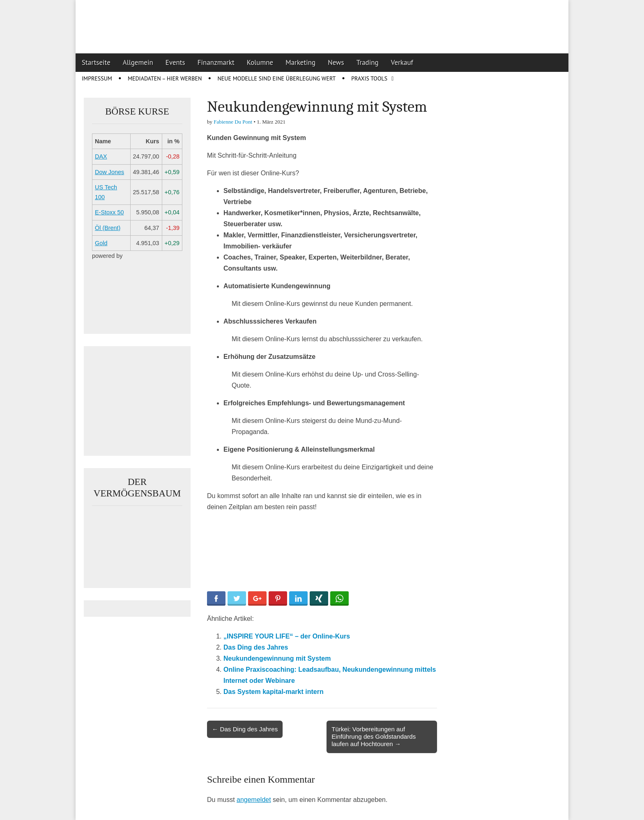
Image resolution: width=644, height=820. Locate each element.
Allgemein (138, 62)
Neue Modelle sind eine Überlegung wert (276, 78)
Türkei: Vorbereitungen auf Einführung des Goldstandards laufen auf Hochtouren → (374, 736)
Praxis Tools (369, 78)
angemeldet (254, 800)
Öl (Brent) (108, 228)
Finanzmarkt (216, 62)
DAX (101, 156)
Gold (101, 243)
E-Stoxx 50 (109, 212)
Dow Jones (109, 172)
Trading (368, 62)
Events (175, 62)
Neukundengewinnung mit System (277, 658)
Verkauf (402, 62)
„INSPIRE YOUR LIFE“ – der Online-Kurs (287, 636)
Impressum (97, 78)
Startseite (96, 62)
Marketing (300, 62)
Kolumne (260, 62)
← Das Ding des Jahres (245, 729)
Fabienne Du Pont (233, 122)
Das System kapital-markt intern (274, 692)
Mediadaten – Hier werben (165, 78)
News (336, 62)
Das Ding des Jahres (256, 647)
